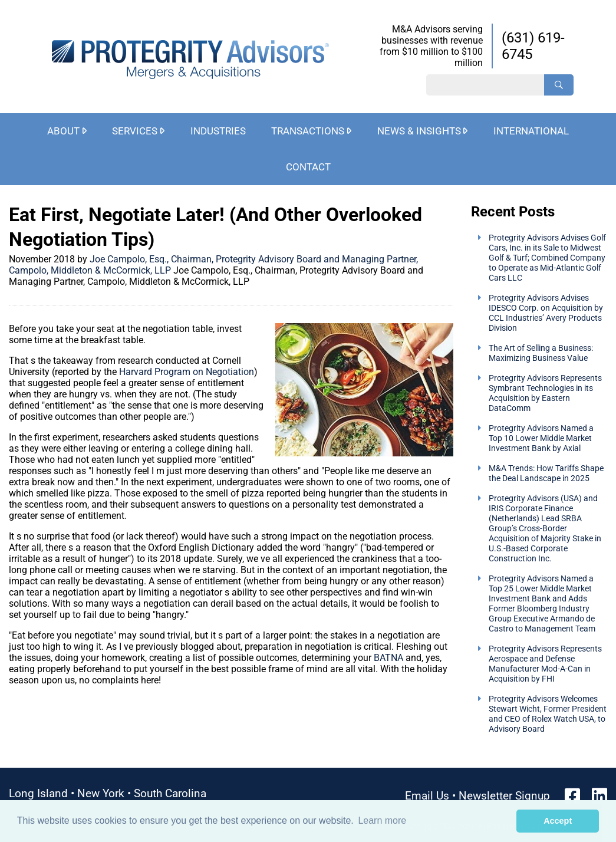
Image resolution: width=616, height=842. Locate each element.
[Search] (559, 85)
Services (135, 131)
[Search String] (485, 85)
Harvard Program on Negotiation (187, 372)
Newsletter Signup (504, 796)
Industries (218, 131)
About (63, 131)
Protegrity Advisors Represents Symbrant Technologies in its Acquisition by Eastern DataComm (545, 393)
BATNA (388, 658)
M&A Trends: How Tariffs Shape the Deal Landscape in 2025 (546, 473)
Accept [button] (558, 821)
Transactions (308, 131)
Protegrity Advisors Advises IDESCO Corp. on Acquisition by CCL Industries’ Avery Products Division (546, 313)
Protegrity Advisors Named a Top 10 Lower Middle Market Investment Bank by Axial (541, 438)
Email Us (427, 796)
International (531, 131)
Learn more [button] (382, 820)
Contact (308, 167)
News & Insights (419, 131)
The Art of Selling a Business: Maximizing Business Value (541, 353)
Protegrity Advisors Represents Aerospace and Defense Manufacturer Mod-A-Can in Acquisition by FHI (545, 664)
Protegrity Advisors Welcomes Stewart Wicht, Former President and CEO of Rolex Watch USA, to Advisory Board (548, 714)
